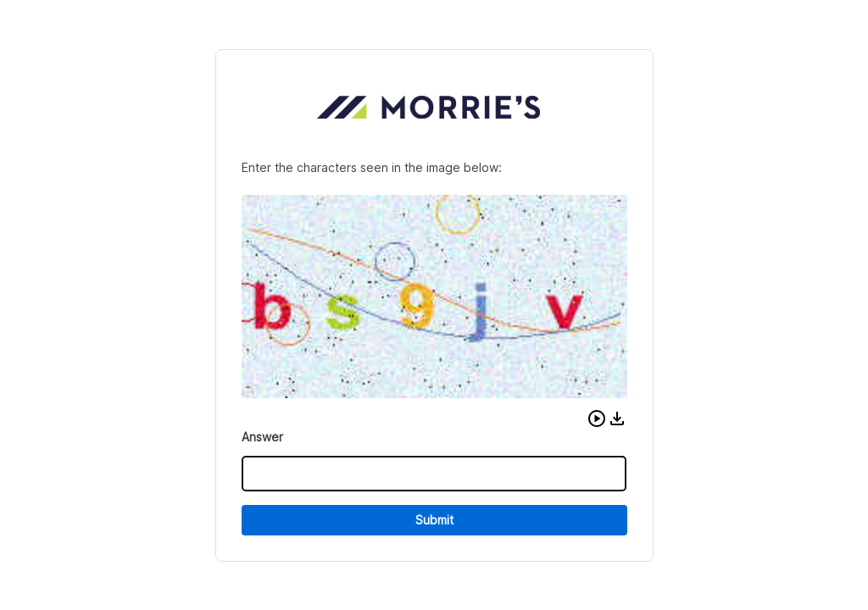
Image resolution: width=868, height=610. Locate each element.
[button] (597, 419)
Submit (434, 520)
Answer (262, 437)
